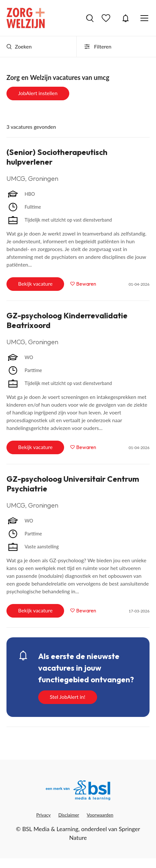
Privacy (44, 815)
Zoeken (19, 46)
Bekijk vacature (35, 284)
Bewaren (86, 284)
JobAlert (126, 18)
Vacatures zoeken (90, 18)
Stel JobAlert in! (68, 697)
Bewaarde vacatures (107, 18)
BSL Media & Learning (50, 829)
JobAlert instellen (38, 93)
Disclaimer (69, 815)
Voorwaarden (100, 815)
